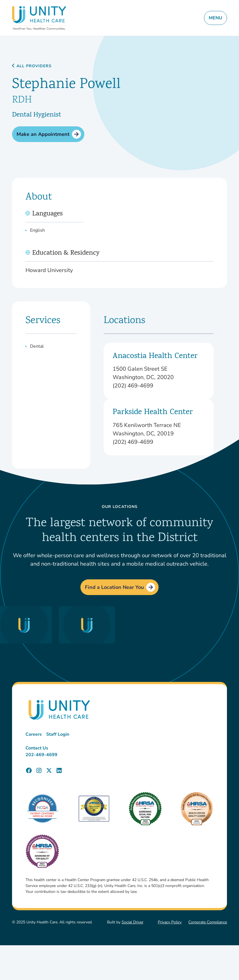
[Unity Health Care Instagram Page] (39, 770)
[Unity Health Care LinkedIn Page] (59, 770)
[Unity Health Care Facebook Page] (29, 770)
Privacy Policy (170, 922)
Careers (34, 734)
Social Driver (133, 922)
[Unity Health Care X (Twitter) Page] (49, 770)
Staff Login (58, 734)
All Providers (34, 66)
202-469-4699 (41, 755)
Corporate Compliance (208, 922)
